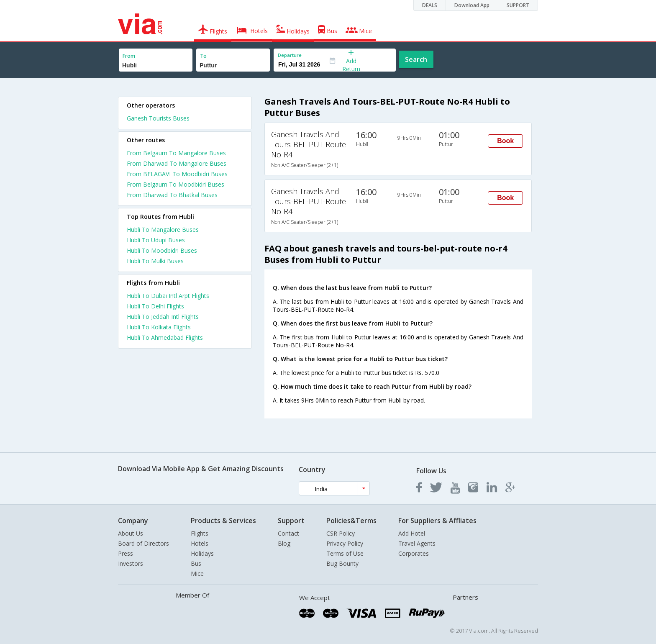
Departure (290, 55)
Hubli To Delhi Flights (155, 306)
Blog (284, 543)
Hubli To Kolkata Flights (159, 327)
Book (505, 141)
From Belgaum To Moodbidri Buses (176, 184)
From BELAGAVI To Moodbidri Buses (177, 174)
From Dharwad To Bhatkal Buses (172, 195)
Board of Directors (143, 543)
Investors (131, 563)
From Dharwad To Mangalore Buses (177, 163)
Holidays (202, 553)
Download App (472, 5)
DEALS (430, 5)
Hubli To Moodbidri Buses (162, 250)
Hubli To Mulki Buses (155, 261)
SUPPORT (518, 5)
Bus (196, 563)
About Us (131, 533)
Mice (197, 573)
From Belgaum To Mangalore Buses (176, 153)
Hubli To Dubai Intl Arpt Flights (168, 296)
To (203, 56)
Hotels (200, 543)
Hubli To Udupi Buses (156, 240)
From (129, 56)
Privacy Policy (345, 543)
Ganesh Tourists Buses (158, 118)
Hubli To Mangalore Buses (163, 230)
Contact (288, 533)
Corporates (414, 553)
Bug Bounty (342, 563)
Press (126, 553)
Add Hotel (412, 533)
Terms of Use (345, 553)
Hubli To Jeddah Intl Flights (163, 317)
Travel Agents (417, 543)
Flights (200, 533)
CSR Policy (341, 533)
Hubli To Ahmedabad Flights (165, 337)
